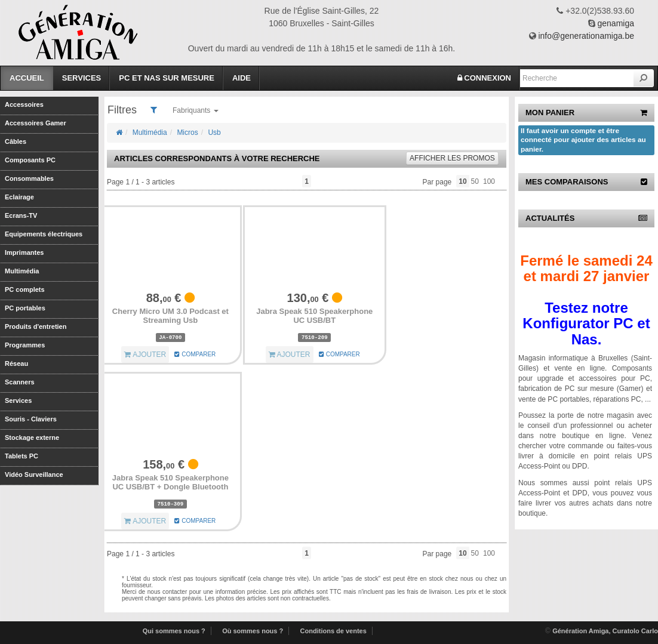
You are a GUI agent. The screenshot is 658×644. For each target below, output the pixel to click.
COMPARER (195, 354)
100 (489, 181)
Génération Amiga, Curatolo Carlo (605, 631)
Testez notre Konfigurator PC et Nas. (586, 323)
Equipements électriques (44, 234)
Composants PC (30, 160)
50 (475, 181)
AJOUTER (145, 355)
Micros (187, 133)
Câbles (16, 141)
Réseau (16, 363)
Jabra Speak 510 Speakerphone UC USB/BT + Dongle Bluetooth (170, 483)
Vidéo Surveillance (34, 474)
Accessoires (24, 104)
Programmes (25, 345)
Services (82, 78)
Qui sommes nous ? (174, 631)
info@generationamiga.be (586, 36)
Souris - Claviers (31, 419)
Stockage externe (32, 437)
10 (462, 181)
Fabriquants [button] (196, 110)
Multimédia (22, 271)
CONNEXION (484, 78)
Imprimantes (24, 252)
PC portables (25, 308)
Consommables (29, 178)
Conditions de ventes (333, 631)
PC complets (25, 289)
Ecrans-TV (21, 215)
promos (452, 158)
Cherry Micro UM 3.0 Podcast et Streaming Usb (170, 316)
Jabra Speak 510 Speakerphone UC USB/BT (314, 316)
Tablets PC (21, 456)
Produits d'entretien (36, 326)
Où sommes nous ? (253, 631)
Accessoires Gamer (36, 123)
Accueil (27, 78)
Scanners (20, 382)
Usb (214, 133)
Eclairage (19, 197)
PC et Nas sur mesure (167, 78)
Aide (242, 78)
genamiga (616, 23)
